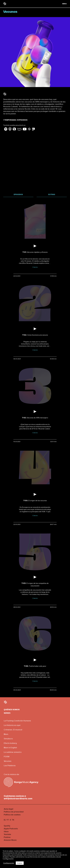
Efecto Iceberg (10, 743)
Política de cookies (12, 815)
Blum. (6, 734)
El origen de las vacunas (35, 501)
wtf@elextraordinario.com (18, 799)
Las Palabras (10, 766)
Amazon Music (10, 840)
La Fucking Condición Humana (17, 721)
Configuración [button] (9, 863)
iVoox (6, 832)
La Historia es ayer (12, 725)
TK (13, 820)
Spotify (7, 826)
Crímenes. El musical (13, 730)
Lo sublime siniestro (13, 752)
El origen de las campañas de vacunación (35, 584)
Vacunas (8, 761)
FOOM (7, 757)
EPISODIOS (18, 195)
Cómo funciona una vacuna (35, 335)
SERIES (7, 713)
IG (5, 820)
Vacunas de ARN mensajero (35, 418)
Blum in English (10, 748)
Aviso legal (8, 809)
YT (8, 820)
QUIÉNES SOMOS (12, 710)
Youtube (7, 834)
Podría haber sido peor (35, 666)
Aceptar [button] (20, 863)
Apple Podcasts (11, 829)
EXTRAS (52, 195)
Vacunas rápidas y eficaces (35, 252)
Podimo (7, 837)
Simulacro (8, 739)
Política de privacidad (14, 812)
